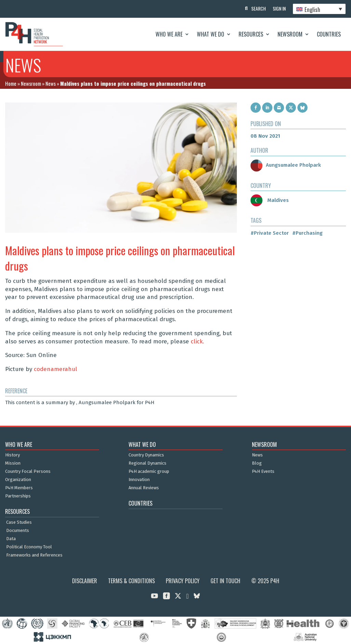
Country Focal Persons (28, 471)
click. (197, 341)
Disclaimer (85, 581)
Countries (329, 34)
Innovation (139, 480)
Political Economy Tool (29, 547)
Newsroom (290, 34)
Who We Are (169, 34)
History (12, 455)
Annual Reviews (144, 488)
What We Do (211, 34)
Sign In (279, 8)
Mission (13, 463)
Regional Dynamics (147, 463)
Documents (18, 531)
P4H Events (263, 471)
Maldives (270, 200)
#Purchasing (307, 233)
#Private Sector (270, 233)
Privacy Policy (183, 581)
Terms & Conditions (131, 581)
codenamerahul (56, 369)
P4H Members (19, 488)
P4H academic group (149, 471)
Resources (251, 34)
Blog (257, 463)
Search (259, 8)
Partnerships (18, 496)
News (51, 83)
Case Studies (19, 522)
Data (11, 539)
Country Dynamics (146, 455)
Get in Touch (225, 581)
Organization (18, 480)
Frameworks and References (34, 555)
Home (11, 83)
